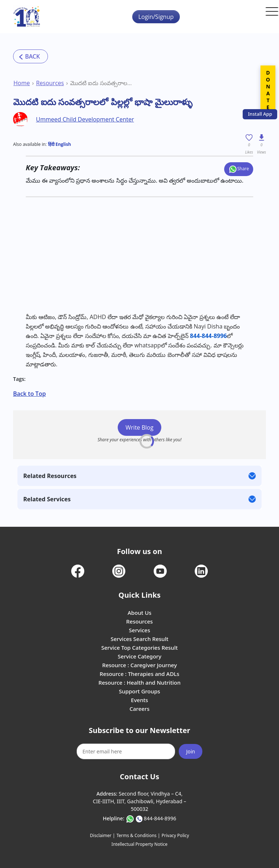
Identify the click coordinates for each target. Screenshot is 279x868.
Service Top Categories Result (139, 648)
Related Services (47, 499)
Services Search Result (139, 639)
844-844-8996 (160, 818)
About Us (139, 613)
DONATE (268, 90)
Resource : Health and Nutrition (139, 682)
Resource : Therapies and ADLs (139, 674)
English (63, 144)
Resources (50, 83)
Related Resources (50, 476)
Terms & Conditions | (138, 835)
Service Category (139, 656)
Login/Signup (156, 17)
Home (22, 83)
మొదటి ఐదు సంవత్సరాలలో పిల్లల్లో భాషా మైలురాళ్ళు (102, 83)
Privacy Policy (175, 835)
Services (139, 630)
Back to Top (29, 394)
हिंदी (51, 144)
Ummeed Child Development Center (85, 119)
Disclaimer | (103, 835)
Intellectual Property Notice (139, 844)
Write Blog (140, 427)
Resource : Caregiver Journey (139, 665)
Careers (139, 709)
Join (191, 751)
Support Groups (139, 691)
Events (139, 700)
